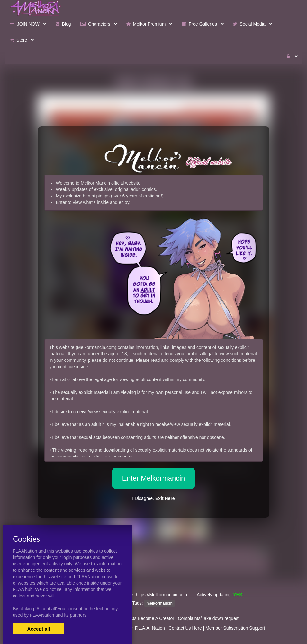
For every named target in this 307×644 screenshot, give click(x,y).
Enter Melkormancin (154, 478)
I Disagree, (153, 498)
